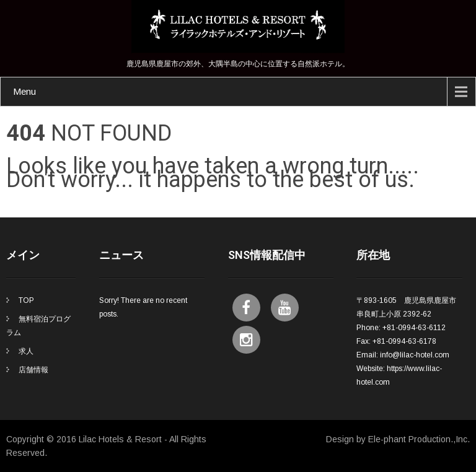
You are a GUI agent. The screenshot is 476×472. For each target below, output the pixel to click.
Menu (24, 91)
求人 (26, 351)
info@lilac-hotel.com (415, 355)
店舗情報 (33, 370)
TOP (26, 300)
